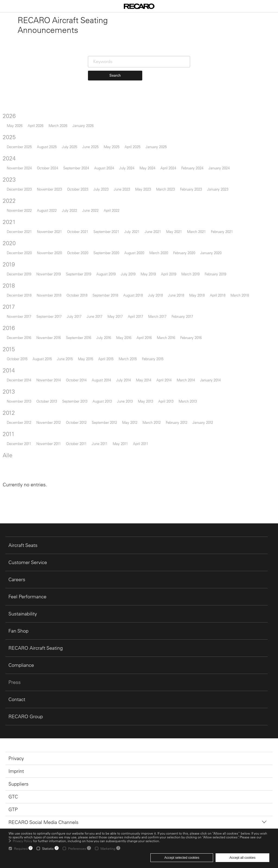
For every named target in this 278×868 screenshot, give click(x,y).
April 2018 (218, 295)
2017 (9, 307)
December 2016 (19, 337)
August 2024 (104, 168)
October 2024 (48, 168)
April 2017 (135, 316)
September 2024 (76, 168)
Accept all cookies (242, 858)
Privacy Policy (23, 841)
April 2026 (36, 125)
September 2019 (79, 274)
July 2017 (74, 316)
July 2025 (69, 147)
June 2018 (176, 295)
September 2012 (104, 422)
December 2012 (19, 422)
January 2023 (218, 189)
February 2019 (215, 274)
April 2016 (144, 337)
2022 (9, 201)
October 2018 (77, 295)
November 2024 (19, 168)
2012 (9, 413)
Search (115, 75)
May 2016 (124, 337)
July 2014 (124, 380)
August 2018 (133, 295)
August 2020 (134, 253)
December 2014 (19, 380)
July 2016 (104, 337)
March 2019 (190, 274)
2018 (9, 285)
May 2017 (115, 316)
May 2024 (147, 168)
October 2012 (76, 422)
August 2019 (106, 274)
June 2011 (100, 444)
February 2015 (153, 359)
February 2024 (192, 168)
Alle (8, 455)
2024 (9, 158)
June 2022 (90, 210)
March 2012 (152, 422)
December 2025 (19, 147)
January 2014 (210, 380)
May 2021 (174, 231)
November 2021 (49, 231)
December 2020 (19, 253)
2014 (9, 370)
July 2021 (132, 231)
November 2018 (49, 295)
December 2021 (19, 231)
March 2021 (196, 231)
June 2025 (90, 147)
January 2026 (83, 125)
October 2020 (78, 253)
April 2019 (169, 274)
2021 (9, 222)
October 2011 (76, 444)
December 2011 (19, 444)
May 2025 (112, 147)
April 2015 (106, 359)
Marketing (108, 848)
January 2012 (203, 422)
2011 (9, 434)
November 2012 (49, 422)
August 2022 (47, 210)
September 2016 (79, 337)
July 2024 (127, 168)
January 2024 (219, 168)
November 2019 (49, 274)
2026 (9, 116)
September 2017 (49, 316)
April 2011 (141, 444)
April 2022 (112, 210)
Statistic (48, 848)
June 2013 (125, 401)
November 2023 (49, 189)
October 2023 (78, 189)
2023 (9, 179)
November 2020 (49, 253)
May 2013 (146, 401)
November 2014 (49, 380)
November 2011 (49, 444)
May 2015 (86, 359)
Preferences (77, 848)
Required (21, 848)
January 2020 (211, 253)
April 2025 (132, 147)
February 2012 (177, 422)
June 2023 (122, 189)
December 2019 (19, 274)
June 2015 (65, 359)
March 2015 (128, 359)
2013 (9, 391)
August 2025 (47, 147)
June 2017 (94, 316)
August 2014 (101, 380)
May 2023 (143, 189)
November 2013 (19, 401)
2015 (9, 349)
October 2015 (17, 359)
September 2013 (75, 401)
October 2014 (76, 380)
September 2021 (106, 231)
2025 (9, 137)
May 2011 (120, 444)
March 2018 (240, 295)
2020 (9, 243)
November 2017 (19, 316)
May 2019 (148, 274)
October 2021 (78, 231)
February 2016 (191, 337)
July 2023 (101, 189)
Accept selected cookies (182, 858)
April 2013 (166, 401)
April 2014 (164, 380)
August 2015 (42, 359)
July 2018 (155, 295)
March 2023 (165, 189)
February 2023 (191, 189)
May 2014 (144, 380)
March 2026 (58, 125)
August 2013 (102, 401)
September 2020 (106, 253)
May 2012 (130, 422)
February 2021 (222, 231)
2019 (9, 264)
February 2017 (182, 316)
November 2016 (49, 337)
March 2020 (159, 253)
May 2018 (197, 295)
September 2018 (105, 295)
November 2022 (19, 210)
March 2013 (188, 401)
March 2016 (166, 337)
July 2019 (128, 274)
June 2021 (153, 231)
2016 (9, 328)
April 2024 (168, 168)
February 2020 (184, 253)
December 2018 (19, 295)
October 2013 (47, 401)
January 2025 (156, 147)
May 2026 (15, 125)
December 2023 (19, 189)
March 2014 (186, 380)
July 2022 (69, 210)
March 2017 (157, 316)
